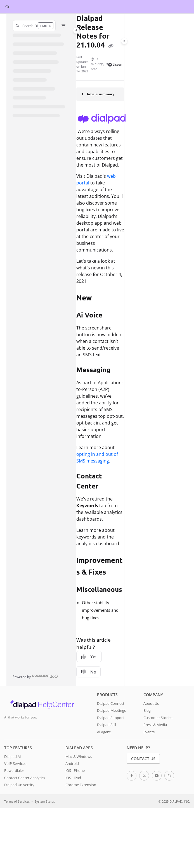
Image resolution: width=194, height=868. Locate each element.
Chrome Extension (81, 785)
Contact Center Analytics (25, 778)
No (88, 672)
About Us (151, 703)
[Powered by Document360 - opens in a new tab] (35, 676)
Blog (147, 710)
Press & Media (155, 725)
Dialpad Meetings (111, 710)
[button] (34, 26)
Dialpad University (19, 785)
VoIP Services (15, 763)
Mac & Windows (79, 756)
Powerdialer (14, 770)
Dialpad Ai (12, 756)
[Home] (7, 7)
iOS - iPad (73, 778)
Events (149, 732)
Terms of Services (17, 801)
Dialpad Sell (107, 725)
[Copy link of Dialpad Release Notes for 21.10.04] (111, 46)
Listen (115, 64)
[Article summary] (100, 94)
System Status (45, 801)
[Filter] (63, 26)
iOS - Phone (75, 770)
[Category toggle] (76, 30)
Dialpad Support (111, 718)
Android (72, 763)
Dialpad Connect (111, 703)
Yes (89, 656)
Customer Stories (158, 718)
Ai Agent (104, 732)
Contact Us (143, 759)
